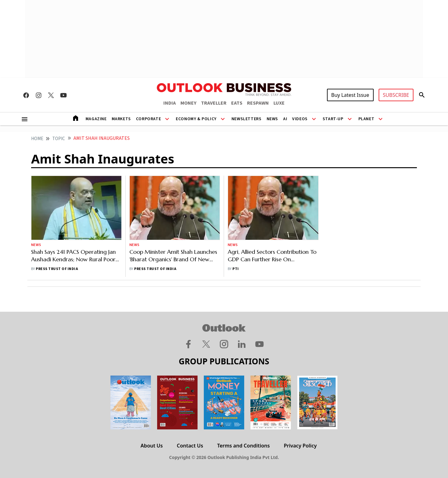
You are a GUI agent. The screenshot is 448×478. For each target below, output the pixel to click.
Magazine (96, 119)
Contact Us (190, 446)
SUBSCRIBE (396, 95)
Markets (121, 119)
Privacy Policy (300, 446)
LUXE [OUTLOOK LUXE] (279, 103)
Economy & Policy (196, 119)
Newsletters (247, 119)
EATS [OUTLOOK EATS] (237, 103)
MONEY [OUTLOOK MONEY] (188, 103)
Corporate (148, 119)
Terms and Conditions (243, 446)
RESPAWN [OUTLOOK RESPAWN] (258, 103)
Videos (300, 119)
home (37, 139)
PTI (236, 269)
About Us (152, 446)
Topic (59, 139)
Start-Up (333, 119)
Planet (366, 119)
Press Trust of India (57, 269)
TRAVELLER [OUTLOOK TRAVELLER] (214, 103)
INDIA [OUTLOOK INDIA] (170, 103)
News (272, 119)
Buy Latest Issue (350, 95)
